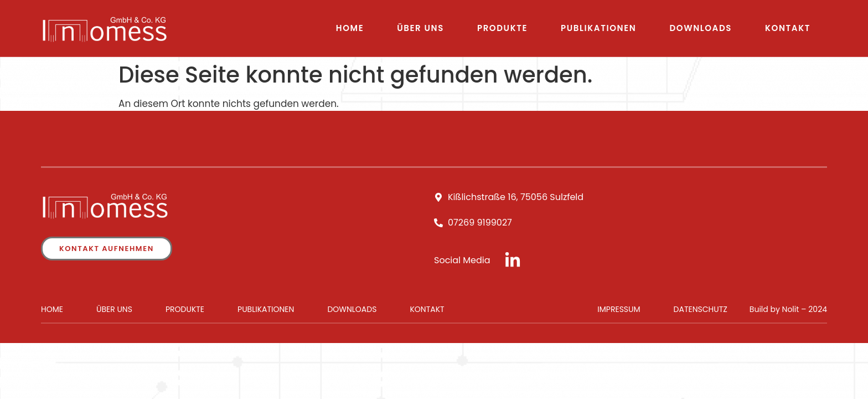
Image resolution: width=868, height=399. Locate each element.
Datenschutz (701, 309)
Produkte (502, 28)
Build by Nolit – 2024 (788, 309)
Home (350, 28)
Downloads (701, 28)
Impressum (619, 309)
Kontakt (788, 28)
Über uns (420, 28)
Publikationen (598, 28)
